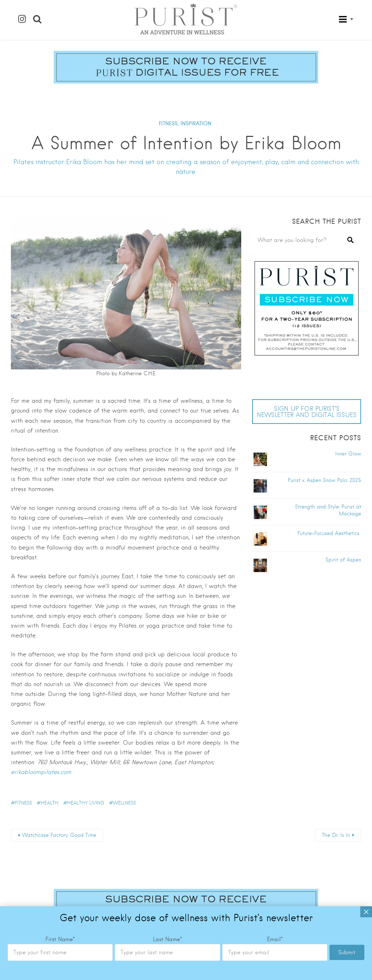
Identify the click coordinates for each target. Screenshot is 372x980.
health (50, 803)
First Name (60, 662)
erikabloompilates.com (41, 772)
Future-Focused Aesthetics (329, 533)
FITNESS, (169, 123)
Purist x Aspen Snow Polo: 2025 (324, 480)
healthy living (86, 803)
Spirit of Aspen (343, 560)
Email (275, 662)
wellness (124, 803)
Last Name (167, 662)
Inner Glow (348, 454)
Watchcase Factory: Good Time (59, 835)
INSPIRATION (196, 123)
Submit (347, 675)
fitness (23, 803)
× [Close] (366, 634)
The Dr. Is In (336, 835)
